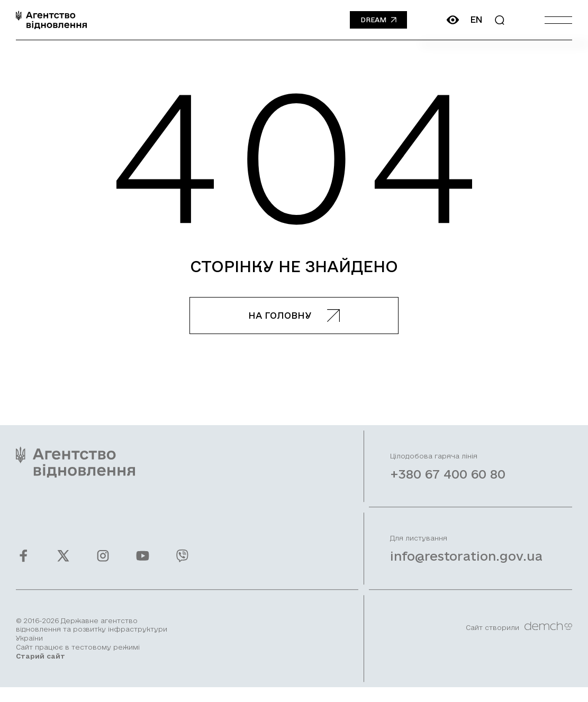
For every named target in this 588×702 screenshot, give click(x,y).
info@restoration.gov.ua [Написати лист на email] (466, 564)
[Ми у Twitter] (63, 564)
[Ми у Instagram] (103, 564)
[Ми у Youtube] (143, 564)
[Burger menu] (558, 20)
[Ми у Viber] (182, 564)
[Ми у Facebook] (24, 564)
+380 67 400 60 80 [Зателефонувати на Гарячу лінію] (448, 482)
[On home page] (51, 20)
